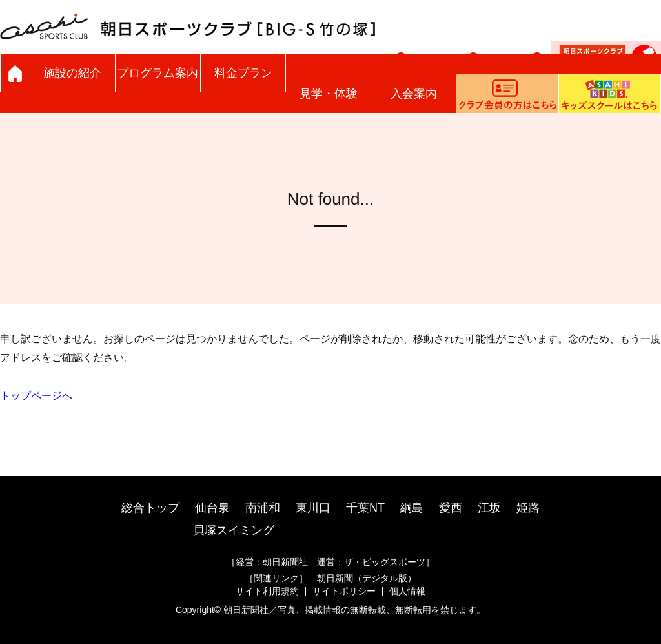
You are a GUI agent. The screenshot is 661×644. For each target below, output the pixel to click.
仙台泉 (212, 508)
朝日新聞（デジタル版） (367, 578)
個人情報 (407, 591)
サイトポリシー (344, 591)
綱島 (412, 508)
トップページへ (36, 396)
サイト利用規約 (267, 591)
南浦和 (263, 508)
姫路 (528, 508)
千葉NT (365, 508)
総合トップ (150, 508)
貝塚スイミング (234, 530)
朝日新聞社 (285, 562)
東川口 (313, 508)
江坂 (489, 508)
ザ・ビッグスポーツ (385, 562)
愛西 (451, 508)
